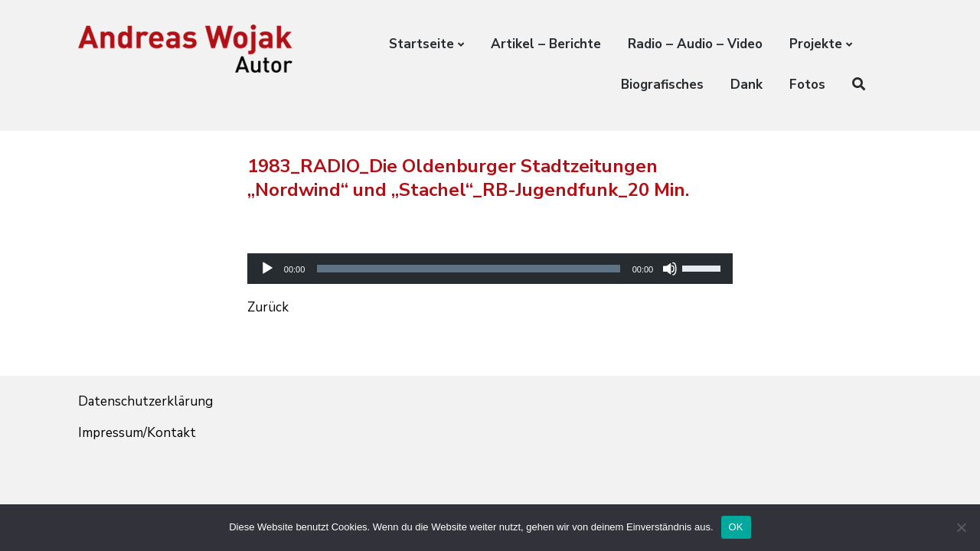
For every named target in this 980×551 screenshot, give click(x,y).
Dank (746, 85)
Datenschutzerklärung (145, 401)
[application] (490, 255)
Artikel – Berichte (546, 44)
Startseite (421, 44)
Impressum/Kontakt (137, 433)
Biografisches (662, 85)
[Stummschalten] (670, 269)
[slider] (468, 269)
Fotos (807, 85)
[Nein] (961, 527)
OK (736, 527)
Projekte (816, 44)
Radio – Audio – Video (695, 44)
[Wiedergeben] (267, 269)
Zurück (268, 307)
